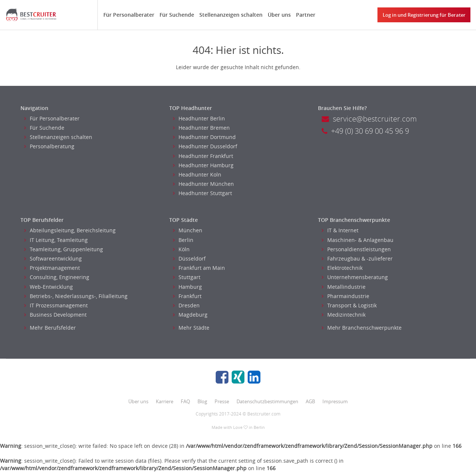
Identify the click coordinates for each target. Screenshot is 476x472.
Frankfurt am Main (199, 268)
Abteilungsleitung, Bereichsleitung (70, 230)
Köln (181, 249)
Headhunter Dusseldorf (205, 146)
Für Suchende (177, 15)
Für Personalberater (129, 15)
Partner (306, 15)
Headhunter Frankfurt (203, 156)
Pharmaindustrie (345, 296)
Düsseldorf (189, 258)
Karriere (165, 401)
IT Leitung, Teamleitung (56, 240)
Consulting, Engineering (57, 277)
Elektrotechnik (342, 268)
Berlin (183, 240)
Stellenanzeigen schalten (231, 15)
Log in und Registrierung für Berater (424, 15)
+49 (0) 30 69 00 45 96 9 (365, 131)
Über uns (279, 15)
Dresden (186, 305)
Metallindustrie (344, 287)
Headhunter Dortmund (204, 137)
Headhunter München (203, 184)
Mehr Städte (191, 328)
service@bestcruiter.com (369, 119)
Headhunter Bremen (201, 128)
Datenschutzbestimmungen (267, 401)
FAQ (185, 401)
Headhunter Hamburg (203, 165)
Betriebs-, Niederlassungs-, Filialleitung (76, 296)
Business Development (55, 315)
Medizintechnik (344, 315)
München (188, 230)
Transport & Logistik (349, 305)
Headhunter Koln (197, 174)
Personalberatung (49, 146)
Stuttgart (187, 277)
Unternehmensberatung (355, 277)
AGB (310, 401)
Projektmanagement (52, 268)
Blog (202, 401)
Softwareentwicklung (53, 258)
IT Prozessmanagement (56, 305)
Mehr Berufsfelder (50, 328)
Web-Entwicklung (49, 287)
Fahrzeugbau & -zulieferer (357, 258)
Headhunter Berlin (199, 118)
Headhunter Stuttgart (202, 193)
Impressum (335, 401)
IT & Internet (340, 230)
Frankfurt (187, 296)
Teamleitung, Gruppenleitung (64, 249)
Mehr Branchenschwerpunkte (362, 328)
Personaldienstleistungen (356, 249)
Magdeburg (190, 315)
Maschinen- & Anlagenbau (358, 240)
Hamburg (187, 287)
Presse (222, 401)
